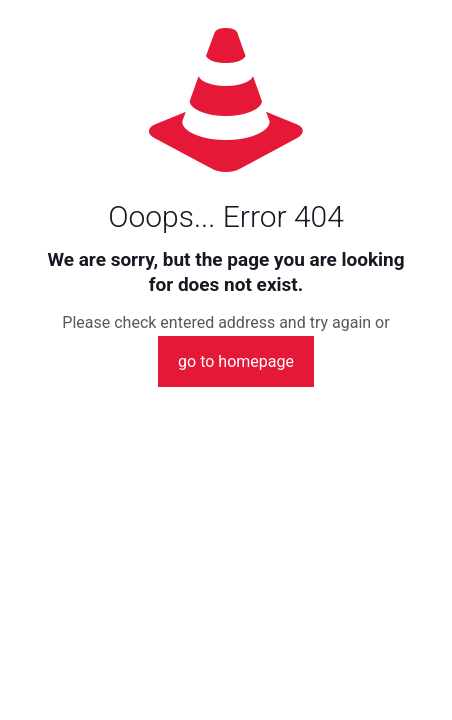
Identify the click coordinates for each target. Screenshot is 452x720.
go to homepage (236, 361)
